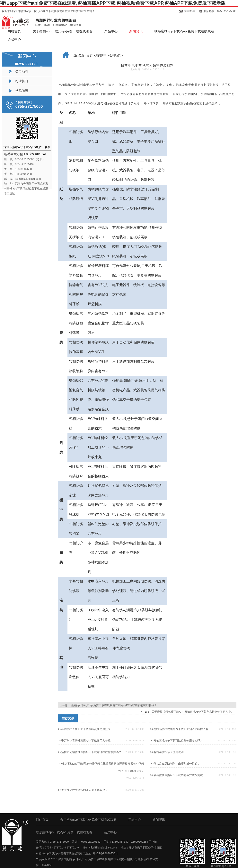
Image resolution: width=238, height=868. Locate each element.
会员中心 (14, 40)
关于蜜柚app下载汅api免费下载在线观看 (63, 31)
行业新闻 (22, 81)
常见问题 (22, 91)
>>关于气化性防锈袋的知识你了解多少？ (83, 790)
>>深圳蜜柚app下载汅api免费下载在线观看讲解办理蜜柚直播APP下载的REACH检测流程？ (101, 767)
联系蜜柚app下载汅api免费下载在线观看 (184, 31)
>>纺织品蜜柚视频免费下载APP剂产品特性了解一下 (182, 729)
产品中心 (111, 31)
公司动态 (22, 71)
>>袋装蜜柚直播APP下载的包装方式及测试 (177, 775)
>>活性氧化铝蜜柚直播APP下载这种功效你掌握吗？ (90, 752)
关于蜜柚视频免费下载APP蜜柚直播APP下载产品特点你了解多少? (192, 712)
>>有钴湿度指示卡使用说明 (167, 752)
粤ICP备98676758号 (105, 853)
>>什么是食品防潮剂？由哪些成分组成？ (175, 764)
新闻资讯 (136, 31)
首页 (90, 55)
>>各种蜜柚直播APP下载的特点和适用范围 (84, 729)
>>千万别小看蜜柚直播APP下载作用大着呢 (84, 741)
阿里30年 (190, 11)
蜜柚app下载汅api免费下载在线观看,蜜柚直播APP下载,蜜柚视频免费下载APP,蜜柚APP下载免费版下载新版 (113, 3)
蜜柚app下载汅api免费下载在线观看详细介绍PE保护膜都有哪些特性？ (114, 705)
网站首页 (14, 31)
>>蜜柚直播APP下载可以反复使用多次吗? (176, 741)
